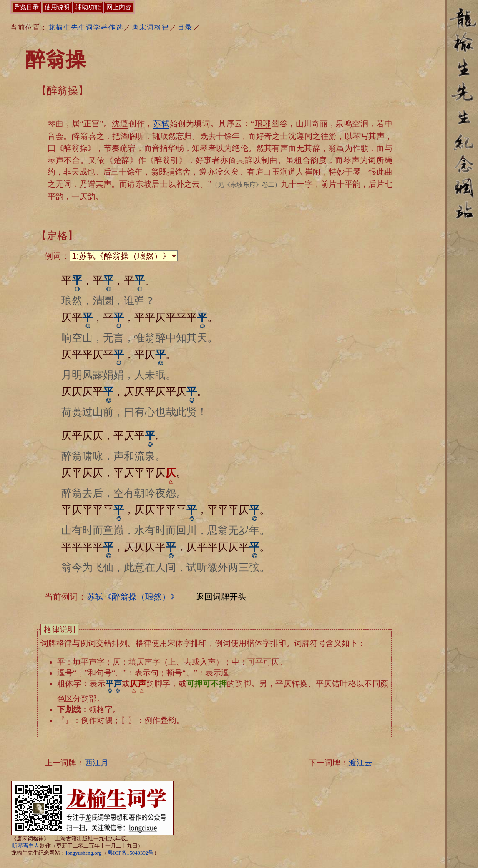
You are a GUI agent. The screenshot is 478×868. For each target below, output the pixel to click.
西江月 (97, 763)
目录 (185, 27)
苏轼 (161, 124)
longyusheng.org (84, 853)
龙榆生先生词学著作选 (86, 27)
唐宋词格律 (151, 27)
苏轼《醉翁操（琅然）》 (133, 597)
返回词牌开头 (221, 597)
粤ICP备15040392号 (131, 853)
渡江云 (361, 763)
